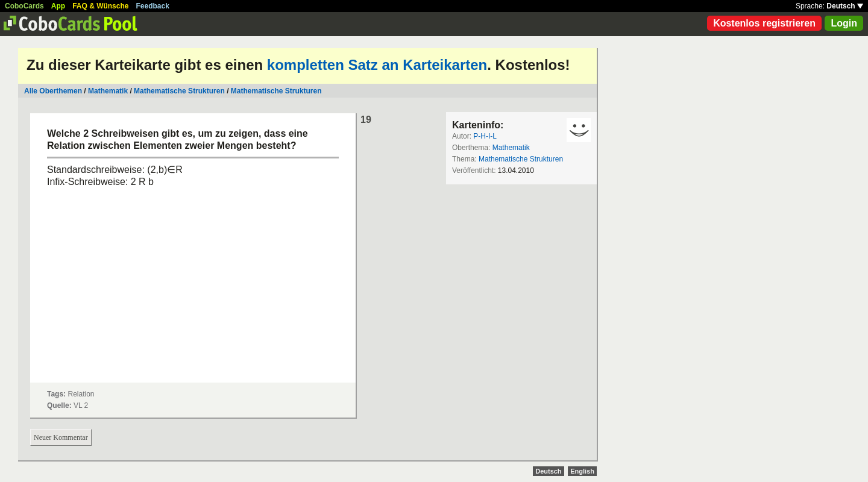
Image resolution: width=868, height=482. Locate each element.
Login (844, 23)
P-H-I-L (485, 136)
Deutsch (845, 6)
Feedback (153, 6)
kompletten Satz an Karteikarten (377, 65)
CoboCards (24, 6)
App (58, 6)
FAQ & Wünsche (100, 6)
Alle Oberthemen (53, 91)
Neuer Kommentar (61, 437)
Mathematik (108, 91)
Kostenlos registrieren (764, 23)
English (582, 471)
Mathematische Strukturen (179, 91)
